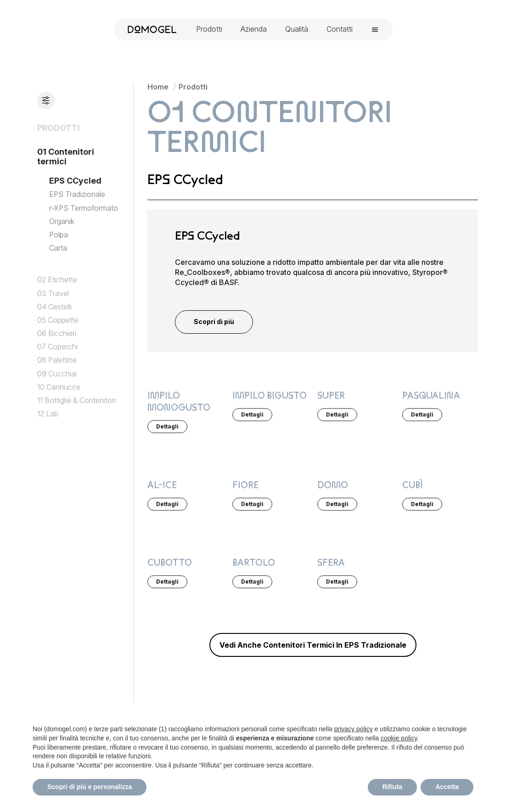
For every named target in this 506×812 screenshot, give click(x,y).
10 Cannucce (59, 387)
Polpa (59, 235)
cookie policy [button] (399, 738)
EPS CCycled (75, 181)
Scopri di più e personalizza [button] (90, 787)
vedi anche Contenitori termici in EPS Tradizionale (313, 645)
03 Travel (53, 294)
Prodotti (193, 87)
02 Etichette (57, 280)
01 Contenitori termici (66, 157)
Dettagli (167, 426)
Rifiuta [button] (393, 787)
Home (158, 87)
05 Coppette (58, 320)
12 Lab (48, 414)
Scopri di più (214, 322)
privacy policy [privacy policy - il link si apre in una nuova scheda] (354, 729)
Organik (62, 221)
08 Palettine (57, 360)
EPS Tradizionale (77, 194)
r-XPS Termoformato (84, 208)
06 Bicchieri (57, 333)
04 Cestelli (54, 307)
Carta (58, 248)
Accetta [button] (447, 787)
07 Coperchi (57, 347)
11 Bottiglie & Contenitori (76, 400)
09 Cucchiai (57, 374)
